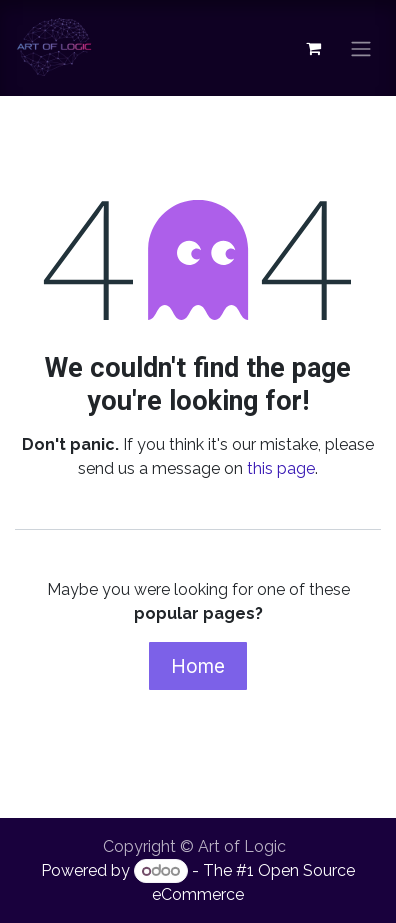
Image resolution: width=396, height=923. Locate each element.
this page (281, 468)
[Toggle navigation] (361, 48)
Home (198, 666)
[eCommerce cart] (313, 48)
